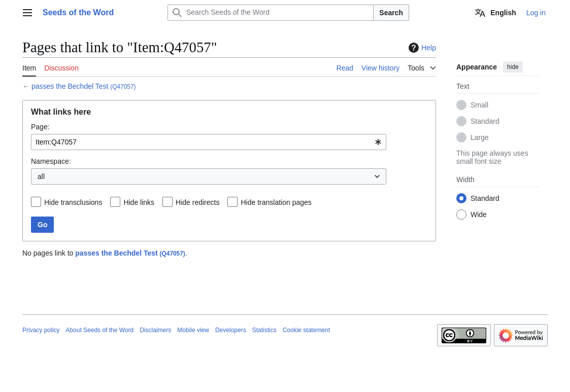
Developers (231, 330)
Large (480, 137)
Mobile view (193, 330)
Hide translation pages (276, 202)
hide (513, 67)
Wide (479, 215)
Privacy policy (41, 330)
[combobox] (209, 142)
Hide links (139, 202)
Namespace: (51, 161)
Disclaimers (155, 330)
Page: (40, 127)
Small (479, 105)
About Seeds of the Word (99, 330)
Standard (485, 121)
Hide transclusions (73, 202)
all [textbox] (41, 176)
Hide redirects (197, 202)
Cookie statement (306, 330)
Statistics (264, 330)
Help (421, 48)
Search (391, 13)
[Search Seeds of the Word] (271, 13)
